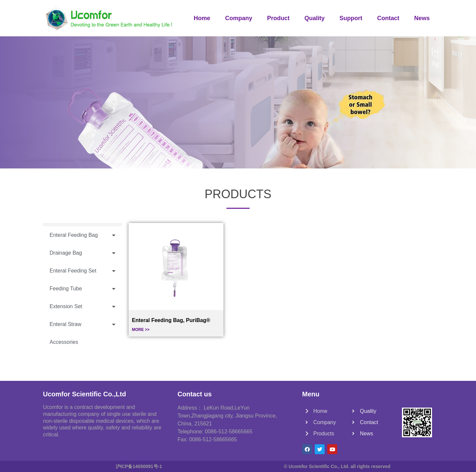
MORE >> (141, 330)
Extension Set (82, 307)
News (422, 18)
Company (239, 18)
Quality (315, 18)
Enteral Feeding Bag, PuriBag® (171, 320)
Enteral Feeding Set (82, 271)
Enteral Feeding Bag (82, 235)
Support (351, 18)
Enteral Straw (82, 325)
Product (278, 18)
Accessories (64, 342)
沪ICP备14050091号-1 (139, 466)
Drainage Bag (82, 253)
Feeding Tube (82, 289)
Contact (388, 18)
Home (202, 18)
